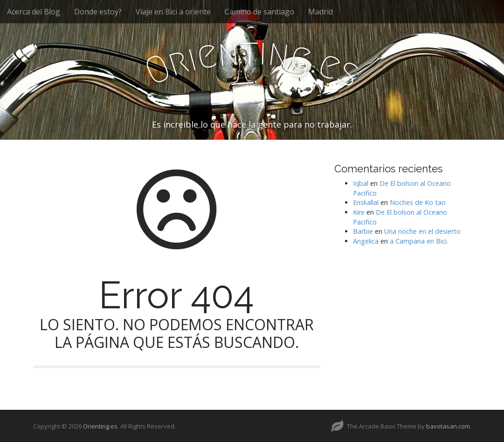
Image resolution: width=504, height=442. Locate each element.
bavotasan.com (448, 426)
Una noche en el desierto (422, 231)
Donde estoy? (98, 12)
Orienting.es (100, 426)
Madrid (321, 12)
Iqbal (361, 183)
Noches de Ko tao (418, 202)
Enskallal (366, 202)
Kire (359, 212)
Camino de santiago (259, 12)
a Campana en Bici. (419, 241)
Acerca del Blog (34, 12)
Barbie (363, 231)
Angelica (366, 241)
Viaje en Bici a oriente (173, 12)
